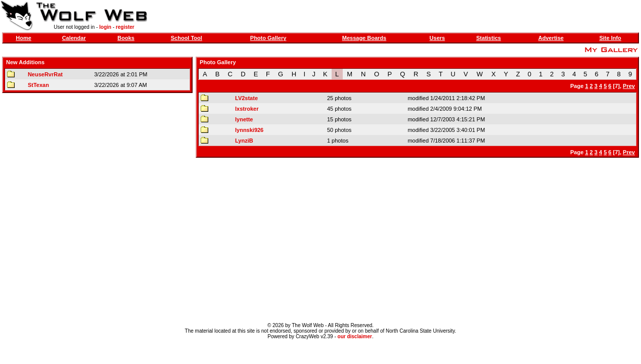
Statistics (489, 38)
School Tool (187, 38)
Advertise (551, 38)
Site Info (610, 38)
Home (24, 38)
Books (126, 38)
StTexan (38, 85)
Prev (629, 86)
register (125, 27)
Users (438, 38)
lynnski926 (249, 130)
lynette (244, 119)
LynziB (244, 141)
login (105, 27)
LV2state (246, 98)
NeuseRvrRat (45, 74)
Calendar (74, 38)
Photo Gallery (268, 38)
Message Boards (364, 38)
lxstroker (247, 109)
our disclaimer (355, 336)
